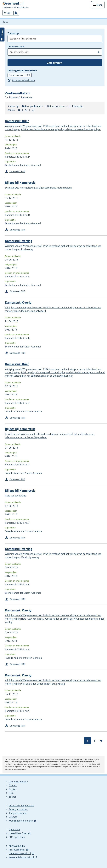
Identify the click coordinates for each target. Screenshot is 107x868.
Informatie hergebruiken (22, 806)
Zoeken (13, 797)
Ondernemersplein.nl (20, 853)
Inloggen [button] (8, 13)
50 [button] (33, 110)
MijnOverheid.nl (17, 846)
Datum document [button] (56, 106)
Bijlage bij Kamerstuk (20, 183)
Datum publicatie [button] (31, 106)
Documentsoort (16, 46)
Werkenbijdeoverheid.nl (21, 857)
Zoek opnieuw (55, 63)
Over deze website (18, 782)
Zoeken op (13, 33)
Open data (14, 829)
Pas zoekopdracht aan (23, 80)
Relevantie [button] (78, 106)
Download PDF (17, 171)
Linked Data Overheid (20, 833)
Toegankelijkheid (18, 813)
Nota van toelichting (16, 496)
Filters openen (2, 35)
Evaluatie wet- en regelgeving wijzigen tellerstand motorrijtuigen (38, 188)
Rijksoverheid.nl (17, 850)
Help (11, 793)
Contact (13, 785)
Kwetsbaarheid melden (21, 821)
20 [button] (26, 110)
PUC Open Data (17, 837)
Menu (99, 5)
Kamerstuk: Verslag (19, 241)
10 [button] (19, 110)
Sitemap (13, 817)
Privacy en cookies (18, 809)
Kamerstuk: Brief (17, 121)
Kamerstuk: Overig (18, 303)
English (12, 789)
